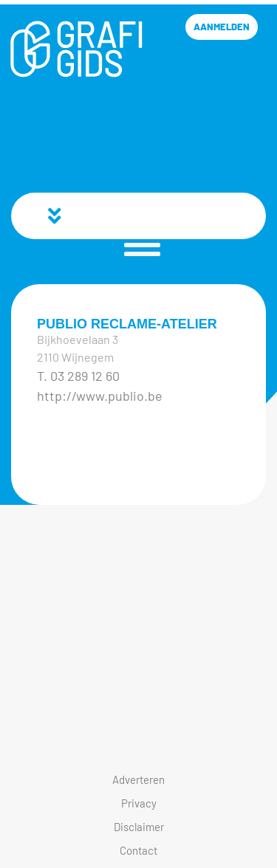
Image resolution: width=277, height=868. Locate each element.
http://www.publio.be (100, 396)
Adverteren (138, 779)
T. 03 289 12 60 (78, 376)
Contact (138, 850)
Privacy (139, 803)
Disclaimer (139, 827)
